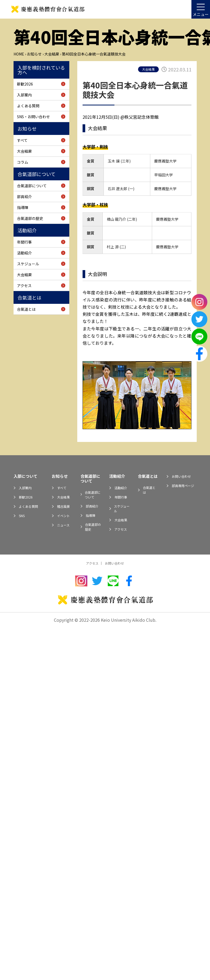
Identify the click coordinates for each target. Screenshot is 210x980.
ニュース (63, 525)
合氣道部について (37, 174)
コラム (23, 162)
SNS (22, 516)
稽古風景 (63, 506)
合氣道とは (29, 297)
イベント (63, 516)
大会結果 (52, 54)
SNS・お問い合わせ (33, 117)
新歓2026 (25, 84)
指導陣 (23, 207)
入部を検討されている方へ (41, 70)
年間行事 (24, 242)
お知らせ (34, 54)
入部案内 (24, 95)
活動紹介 (27, 230)
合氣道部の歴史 (30, 218)
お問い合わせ (181, 476)
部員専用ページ (183, 486)
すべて (22, 140)
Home (19, 54)
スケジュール (28, 264)
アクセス (24, 286)
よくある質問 (28, 106)
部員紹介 (24, 197)
